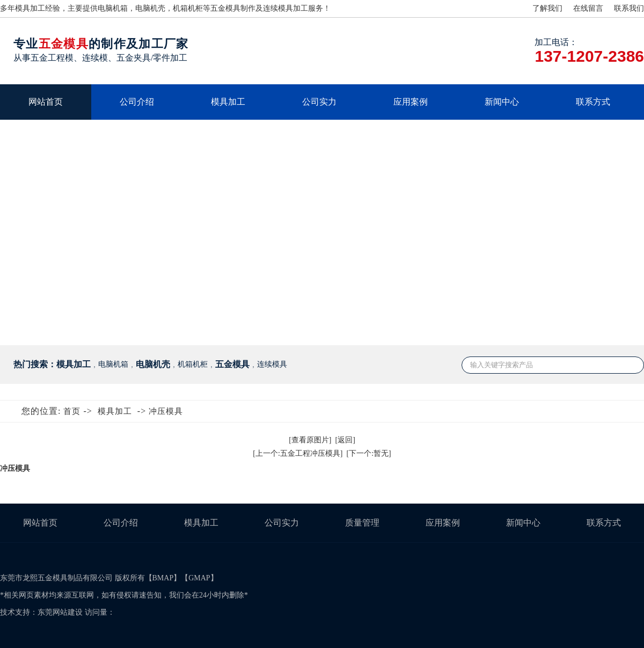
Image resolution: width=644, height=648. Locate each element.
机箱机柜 (188, 8)
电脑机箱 (113, 8)
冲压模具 (166, 411)
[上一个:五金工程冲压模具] (298, 453)
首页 (72, 411)
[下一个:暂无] (369, 453)
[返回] (345, 440)
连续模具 (278, 8)
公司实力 (319, 102)
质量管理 (362, 523)
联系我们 (629, 8)
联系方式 (593, 102)
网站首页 (46, 102)
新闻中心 (502, 102)
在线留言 (588, 8)
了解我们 (547, 8)
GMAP (199, 578)
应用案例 (411, 102)
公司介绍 (137, 102)
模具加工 (228, 102)
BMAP (163, 578)
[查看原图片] (310, 440)
